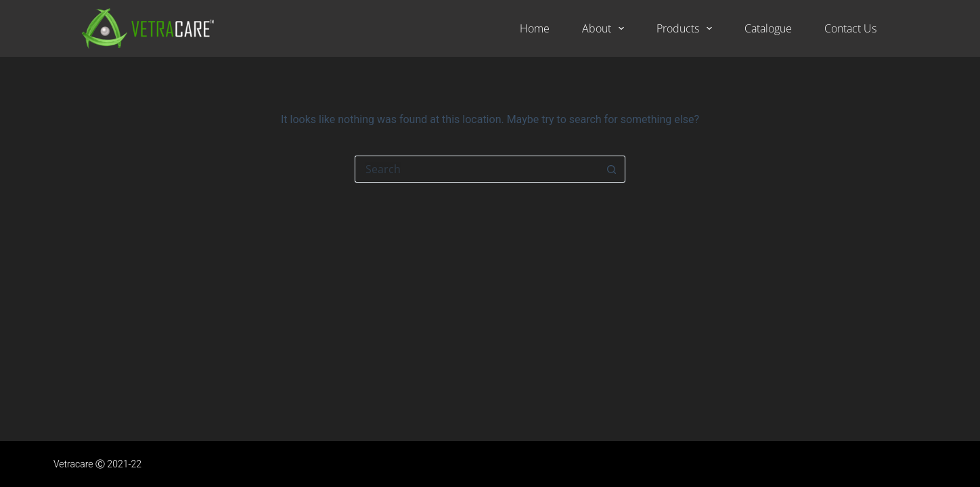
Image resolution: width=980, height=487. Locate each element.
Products (687, 28)
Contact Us (850, 28)
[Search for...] (476, 169)
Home (535, 28)
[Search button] (612, 169)
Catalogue (768, 28)
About (606, 28)
